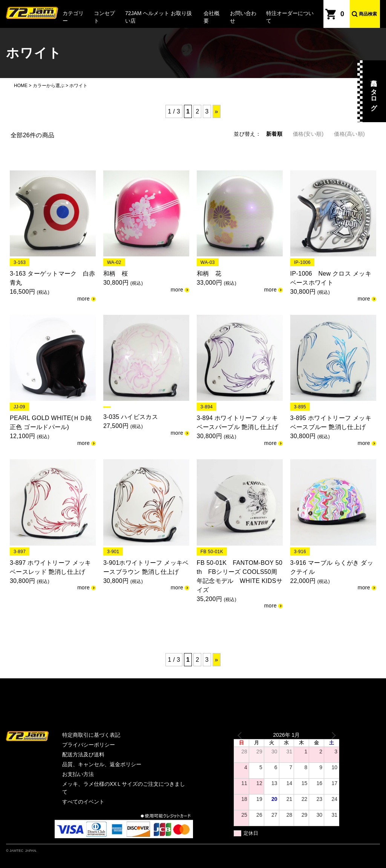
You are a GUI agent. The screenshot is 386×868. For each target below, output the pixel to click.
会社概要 (211, 17)
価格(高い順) (349, 134)
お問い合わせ (243, 17)
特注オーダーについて (290, 17)
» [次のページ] (217, 111)
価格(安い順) (308, 134)
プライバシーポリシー (89, 745)
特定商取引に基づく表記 (91, 735)
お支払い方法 (78, 774)
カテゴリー (73, 17)
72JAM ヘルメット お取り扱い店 (159, 17)
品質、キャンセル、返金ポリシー (102, 764)
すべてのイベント (83, 802)
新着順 (274, 134)
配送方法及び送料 (83, 755)
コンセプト (104, 17)
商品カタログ (374, 91)
